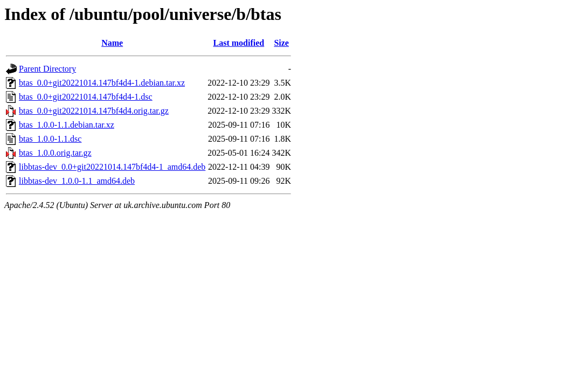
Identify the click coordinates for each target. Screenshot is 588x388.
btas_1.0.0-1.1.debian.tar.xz (67, 125)
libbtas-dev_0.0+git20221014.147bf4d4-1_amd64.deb (112, 167)
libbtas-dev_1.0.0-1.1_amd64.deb (77, 181)
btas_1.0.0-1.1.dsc (50, 139)
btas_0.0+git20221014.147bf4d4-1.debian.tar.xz (102, 83)
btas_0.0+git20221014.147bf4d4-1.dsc (86, 97)
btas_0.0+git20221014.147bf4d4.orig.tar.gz (94, 111)
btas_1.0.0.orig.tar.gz (55, 153)
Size (281, 43)
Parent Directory (47, 69)
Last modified (239, 43)
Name (112, 43)
